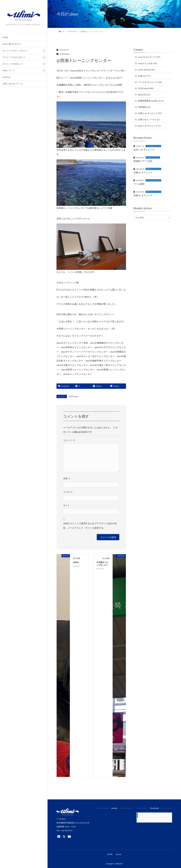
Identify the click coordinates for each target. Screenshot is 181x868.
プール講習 (139, 184)
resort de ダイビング (153, 157)
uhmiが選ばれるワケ (12, 44)
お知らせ (7, 77)
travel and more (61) (147, 70)
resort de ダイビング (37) (149, 57)
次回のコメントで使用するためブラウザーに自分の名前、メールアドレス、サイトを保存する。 (90, 526)
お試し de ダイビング (144, 150)
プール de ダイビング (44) (150, 82)
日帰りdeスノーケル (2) (149, 120)
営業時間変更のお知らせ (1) (151, 101)
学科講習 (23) (144, 107)
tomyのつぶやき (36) (147, 63)
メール (68, 492)
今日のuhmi (65, 54)
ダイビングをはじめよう (14, 57)
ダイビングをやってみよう (15, 51)
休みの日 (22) (144, 95)
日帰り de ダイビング (153, 169)
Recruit (119, 854)
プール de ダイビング (153, 146)
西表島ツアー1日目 (143, 161)
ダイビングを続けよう (13, 64)
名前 (67, 478)
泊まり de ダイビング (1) (149, 126)
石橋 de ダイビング (143, 173)
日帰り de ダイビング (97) (150, 113)
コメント (69, 440)
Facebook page (155, 815)
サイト (67, 506)
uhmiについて (9, 70)
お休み (76, 562)
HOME (5, 37)
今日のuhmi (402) (146, 88)
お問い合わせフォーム (13, 84)
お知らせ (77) (144, 76)
